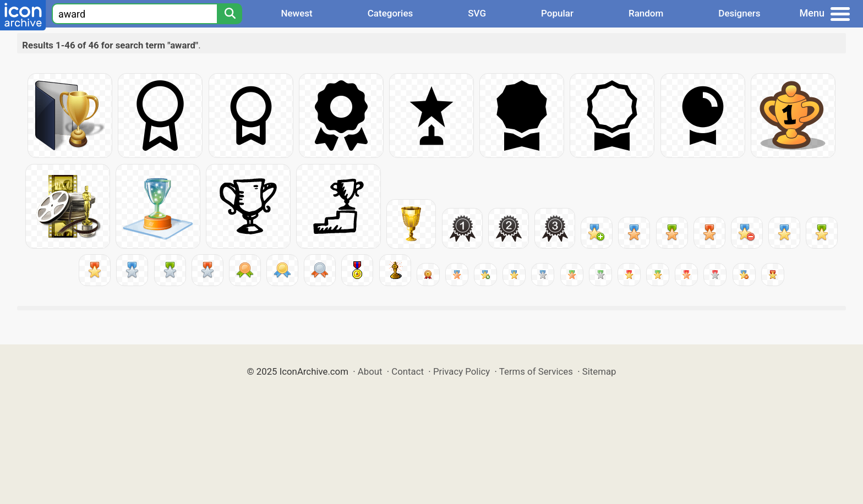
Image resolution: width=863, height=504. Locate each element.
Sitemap (599, 371)
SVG (477, 13)
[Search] (230, 14)
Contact (408, 371)
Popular (557, 13)
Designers (739, 13)
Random (646, 13)
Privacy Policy (461, 371)
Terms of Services (536, 371)
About (370, 371)
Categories (390, 13)
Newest (296, 13)
